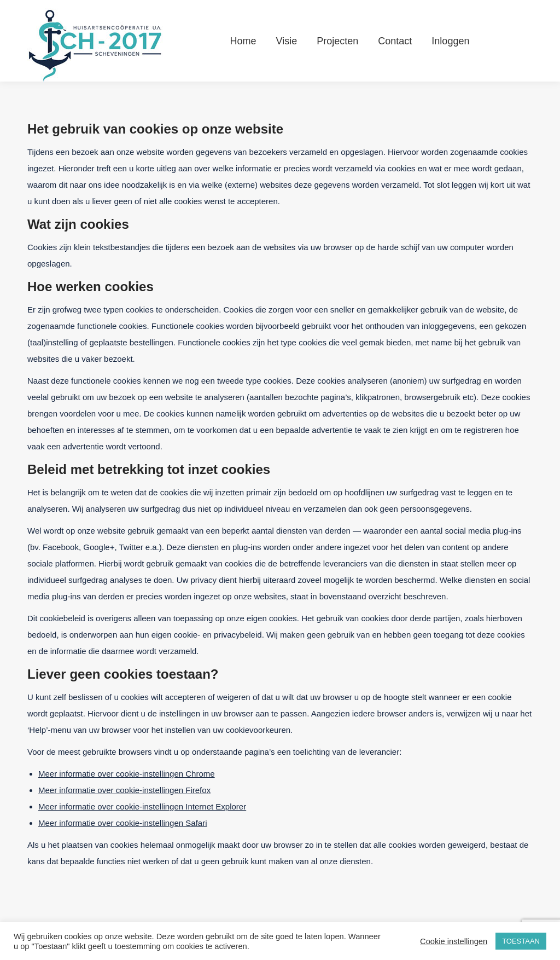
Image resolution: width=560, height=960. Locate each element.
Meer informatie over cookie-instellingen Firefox (124, 790)
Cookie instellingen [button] (454, 941)
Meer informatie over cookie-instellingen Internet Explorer (142, 806)
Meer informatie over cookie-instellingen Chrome (127, 774)
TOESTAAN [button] (521, 941)
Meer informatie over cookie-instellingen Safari (122, 823)
